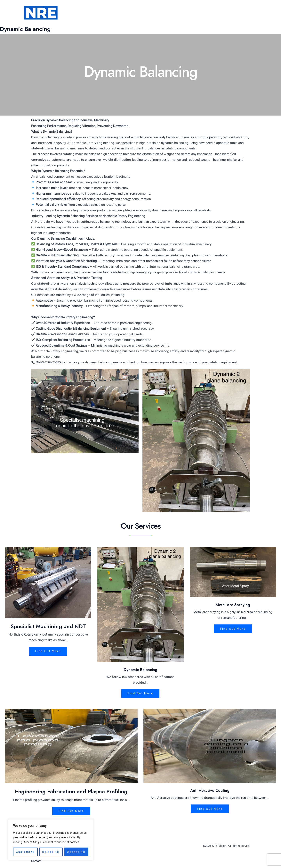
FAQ (230, 13)
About (190, 13)
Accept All (76, 852)
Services (211, 13)
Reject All (51, 852)
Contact (247, 13)
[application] (218, 13)
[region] (51, 840)
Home (173, 13)
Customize (25, 852)
